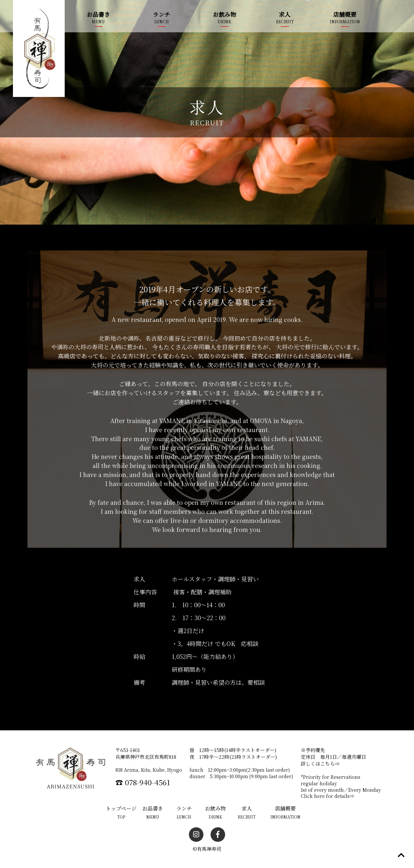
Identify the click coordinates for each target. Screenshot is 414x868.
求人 (285, 14)
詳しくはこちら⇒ (320, 763)
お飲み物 (224, 14)
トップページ (121, 808)
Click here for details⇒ (327, 796)
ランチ (161, 14)
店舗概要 (345, 14)
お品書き (98, 14)
